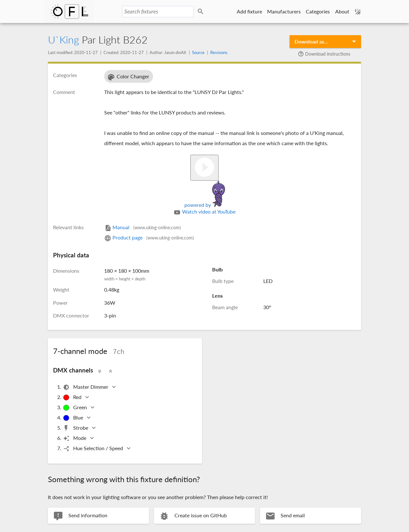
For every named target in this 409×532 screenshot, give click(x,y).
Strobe (76, 428)
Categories (318, 11)
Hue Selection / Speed (93, 449)
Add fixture (249, 11)
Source (198, 52)
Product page (149, 237)
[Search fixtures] (158, 12)
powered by (205, 205)
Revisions (219, 52)
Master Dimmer (86, 387)
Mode (75, 438)
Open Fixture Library (69, 12)
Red (73, 398)
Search (202, 12)
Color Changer (128, 77)
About (342, 11)
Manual (143, 227)
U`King (63, 39)
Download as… (311, 41)
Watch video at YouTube (204, 212)
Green (75, 408)
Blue (73, 418)
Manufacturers (284, 11)
